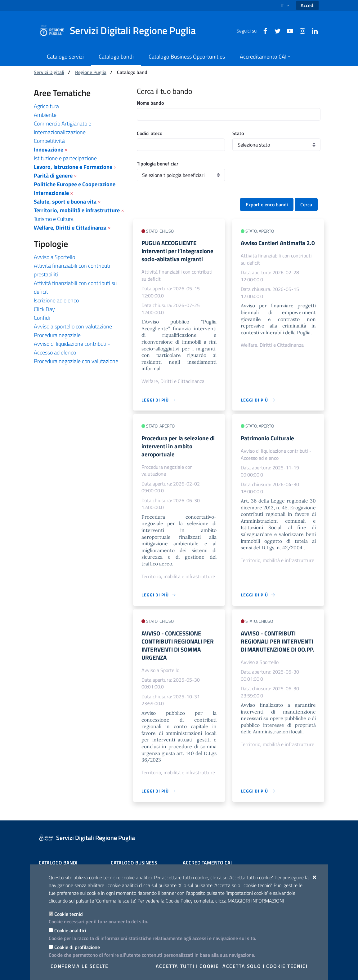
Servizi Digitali (49, 72)
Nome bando (150, 103)
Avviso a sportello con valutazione (73, 326)
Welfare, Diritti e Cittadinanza (70, 228)
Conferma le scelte (80, 966)
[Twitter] (275, 30)
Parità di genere (53, 176)
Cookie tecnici (69, 914)
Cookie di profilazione (77, 947)
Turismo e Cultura (54, 219)
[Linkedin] (312, 30)
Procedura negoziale (57, 335)
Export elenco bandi (267, 204)
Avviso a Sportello (54, 257)
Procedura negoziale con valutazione (76, 361)
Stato (238, 133)
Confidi (42, 318)
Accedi (308, 5)
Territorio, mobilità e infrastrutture (77, 210)
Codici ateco (150, 133)
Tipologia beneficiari (158, 164)
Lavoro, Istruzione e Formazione (73, 167)
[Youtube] (288, 30)
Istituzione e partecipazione (65, 158)
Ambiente (45, 115)
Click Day (44, 309)
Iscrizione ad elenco (56, 300)
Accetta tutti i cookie (187, 966)
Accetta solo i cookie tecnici (265, 966)
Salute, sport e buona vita (65, 202)
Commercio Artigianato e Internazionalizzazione (63, 128)
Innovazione (49, 149)
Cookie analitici (70, 930)
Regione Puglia (91, 72)
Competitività (49, 141)
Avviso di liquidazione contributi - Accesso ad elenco (72, 348)
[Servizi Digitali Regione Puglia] (121, 31)
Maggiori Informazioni (256, 901)
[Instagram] (300, 30)
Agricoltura (46, 106)
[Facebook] (263, 30)
